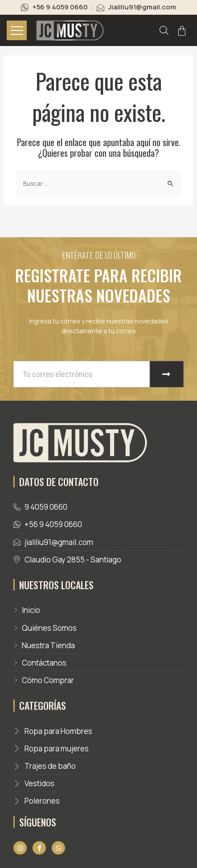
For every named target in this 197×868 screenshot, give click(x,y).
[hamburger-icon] (17, 30)
